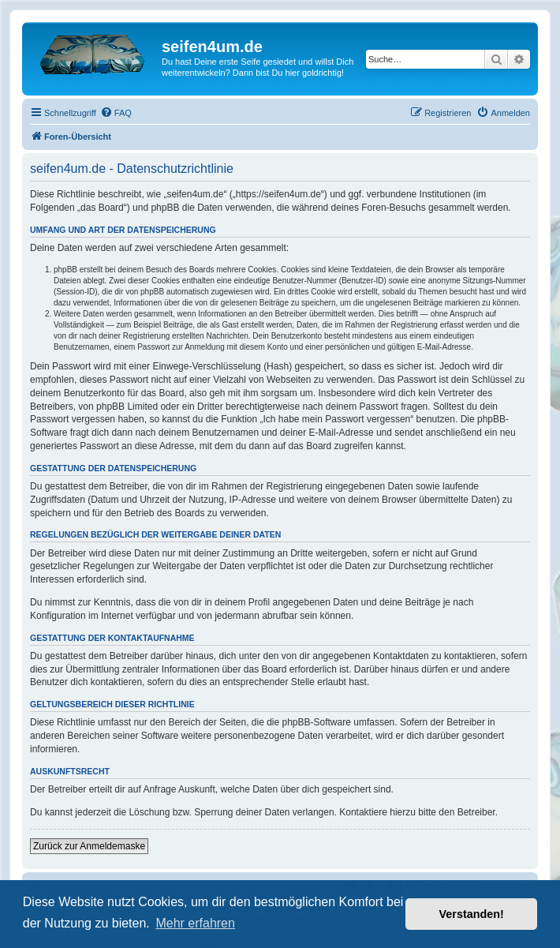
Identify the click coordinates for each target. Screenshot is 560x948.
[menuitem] (116, 113)
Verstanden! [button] (472, 914)
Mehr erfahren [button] (195, 923)
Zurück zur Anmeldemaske (89, 846)
